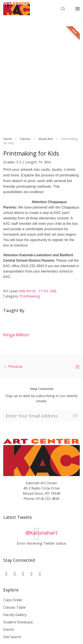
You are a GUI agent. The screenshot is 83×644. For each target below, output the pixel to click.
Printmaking (30, 296)
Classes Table (14, 607)
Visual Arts (46, 139)
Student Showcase (18, 622)
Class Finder (13, 600)
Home (8, 139)
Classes (25, 139)
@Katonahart (41, 533)
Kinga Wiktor (16, 335)
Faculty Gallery (15, 615)
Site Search (12, 637)
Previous (16, 366)
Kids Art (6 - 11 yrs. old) (38, 291)
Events (9, 629)
